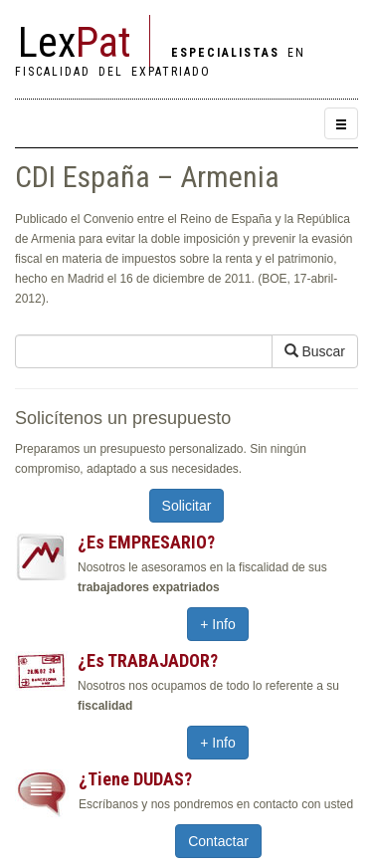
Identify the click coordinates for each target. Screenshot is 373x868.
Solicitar (187, 506)
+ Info (217, 624)
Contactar (218, 841)
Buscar (315, 351)
